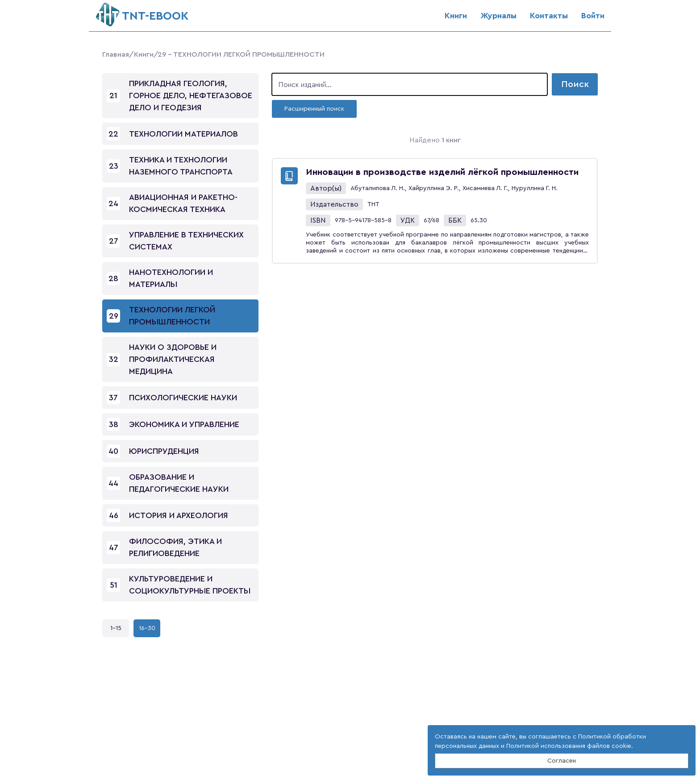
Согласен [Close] (562, 761)
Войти (593, 16)
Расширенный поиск (314, 109)
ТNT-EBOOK (142, 12)
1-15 (116, 628)
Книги (456, 16)
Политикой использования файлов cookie (569, 746)
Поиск (575, 84)
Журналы (498, 16)
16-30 (147, 628)
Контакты (549, 16)
